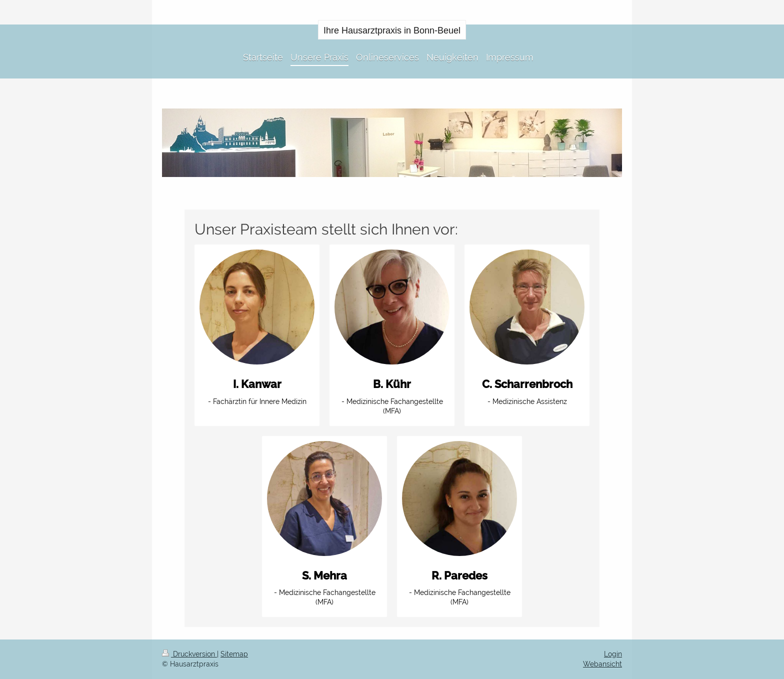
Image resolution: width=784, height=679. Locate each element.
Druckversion (189, 654)
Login (613, 654)
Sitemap (234, 654)
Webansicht (602, 664)
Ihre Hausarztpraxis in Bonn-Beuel (392, 30)
